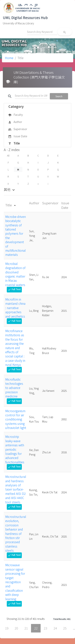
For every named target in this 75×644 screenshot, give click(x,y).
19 (7, 628)
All (8, 155)
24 (55, 628)
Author (15, 122)
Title (14, 143)
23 (45, 628)
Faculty (15, 115)
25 (65, 628)
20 (16, 628)
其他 (10, 189)
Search (59, 96)
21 (26, 628)
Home (9, 58)
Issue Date (18, 136)
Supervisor (18, 129)
